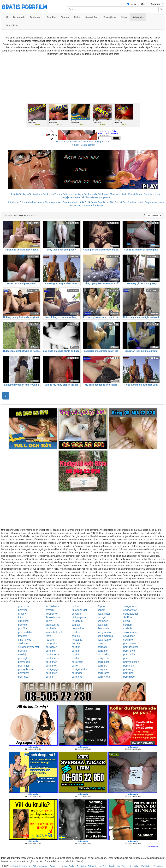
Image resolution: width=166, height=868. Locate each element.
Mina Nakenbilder (119, 194)
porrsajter (103, 647)
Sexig (126, 621)
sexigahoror (130, 606)
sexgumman (130, 632)
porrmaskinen (131, 662)
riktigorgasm (79, 617)
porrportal (103, 658)
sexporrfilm (104, 654)
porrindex (77, 673)
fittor (21, 617)
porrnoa (102, 643)
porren (75, 666)
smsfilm (50, 610)
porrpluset (103, 662)
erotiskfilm (52, 628)
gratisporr (24, 606)
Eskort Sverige (136, 194)
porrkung (128, 669)
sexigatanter (104, 640)
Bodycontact (105, 197)
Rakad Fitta (108, 202)
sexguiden (129, 636)
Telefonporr (104, 194)
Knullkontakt (78, 202)
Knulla (141, 202)
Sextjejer (65, 197)
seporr (101, 610)
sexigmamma (105, 636)
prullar (75, 606)
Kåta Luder (14, 202)
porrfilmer (51, 662)
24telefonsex (53, 617)
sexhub (127, 625)
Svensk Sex (121, 202)
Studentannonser (53, 202)
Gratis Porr (96, 202)
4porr (49, 621)
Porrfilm (76, 643)
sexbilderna (52, 606)
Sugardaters (151, 202)
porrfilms (51, 651)
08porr (101, 606)
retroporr (51, 640)
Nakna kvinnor (37, 202)
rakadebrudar (79, 610)
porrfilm (22, 610)
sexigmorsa (104, 632)
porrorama (103, 673)
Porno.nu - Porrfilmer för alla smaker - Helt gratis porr (83, 142)
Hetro (133, 4)
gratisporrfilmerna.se (20, 866)
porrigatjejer (53, 669)
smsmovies (25, 640)
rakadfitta (77, 640)
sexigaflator (130, 610)
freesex (22, 636)
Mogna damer (83, 206)
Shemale (156, 4)
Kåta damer (97, 206)
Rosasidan (76, 197)
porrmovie (129, 651)
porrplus (102, 666)
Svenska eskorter (153, 194)
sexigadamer (131, 614)
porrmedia (129, 654)
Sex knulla (103, 628)
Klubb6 (85, 197)
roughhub (77, 621)
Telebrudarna (36, 194)
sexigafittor (104, 614)
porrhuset (24, 673)
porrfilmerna (53, 654)
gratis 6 (22, 614)
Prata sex (68, 194)
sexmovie (103, 621)
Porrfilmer (132, 202)
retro (48, 636)
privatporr (77, 614)
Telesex (58, 194)
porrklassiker (131, 647)
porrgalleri (51, 647)
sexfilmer (128, 640)
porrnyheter (104, 677)
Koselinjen (78, 194)
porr (125, 658)
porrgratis (51, 643)
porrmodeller (25, 632)
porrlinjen (129, 666)
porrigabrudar (26, 669)
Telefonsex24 (91, 194)
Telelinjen (24, 194)
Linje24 (15, 194)
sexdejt (22, 654)
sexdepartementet (29, 647)
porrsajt (22, 658)
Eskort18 (94, 197)
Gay (143, 4)
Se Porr (128, 617)
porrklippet (129, 677)
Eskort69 (24, 202)
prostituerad (53, 625)
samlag (76, 625)
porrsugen (24, 662)
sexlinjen (102, 625)
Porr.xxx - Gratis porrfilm (83, 145)
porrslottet (77, 677)
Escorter (67, 202)
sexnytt (102, 617)
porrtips (76, 632)
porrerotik (77, 662)
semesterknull (54, 632)
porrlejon (23, 625)
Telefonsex (48, 194)
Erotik (88, 202)
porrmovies (130, 643)
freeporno (51, 614)
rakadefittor (78, 628)
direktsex (23, 621)
